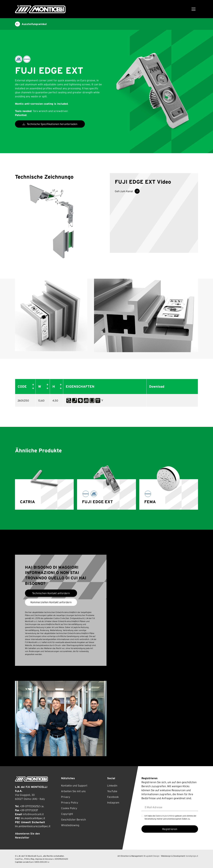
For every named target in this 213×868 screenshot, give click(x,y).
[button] (32, 386)
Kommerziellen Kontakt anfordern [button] (51, 602)
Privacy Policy (70, 802)
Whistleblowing (70, 825)
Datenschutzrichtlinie (165, 816)
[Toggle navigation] (194, 9)
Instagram (113, 802)
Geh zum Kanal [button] (127, 191)
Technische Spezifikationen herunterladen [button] (50, 124)
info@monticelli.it (33, 814)
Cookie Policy (69, 808)
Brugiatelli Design (152, 856)
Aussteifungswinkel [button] (31, 24)
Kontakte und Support (74, 785)
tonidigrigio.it (192, 856)
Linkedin (112, 785)
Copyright (67, 814)
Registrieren (170, 829)
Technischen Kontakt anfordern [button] (51, 593)
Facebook (113, 797)
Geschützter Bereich (73, 819)
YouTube (112, 791)
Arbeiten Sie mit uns (73, 791)
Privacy (66, 797)
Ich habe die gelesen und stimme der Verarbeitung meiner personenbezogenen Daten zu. (170, 817)
